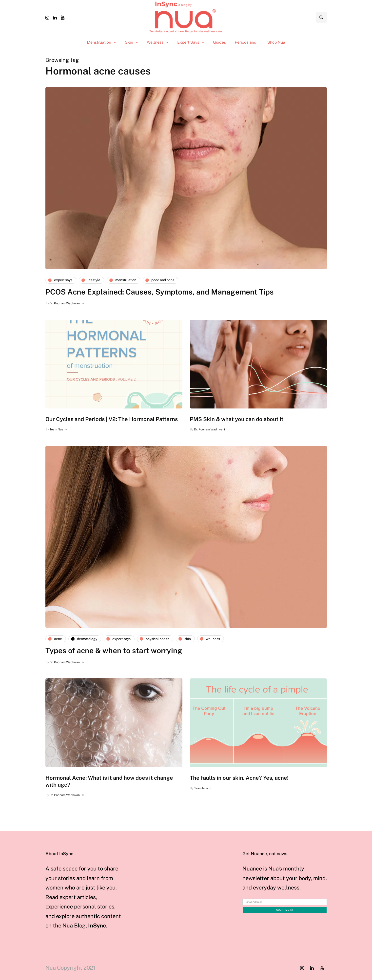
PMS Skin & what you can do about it (237, 419)
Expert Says (188, 42)
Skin (129, 42)
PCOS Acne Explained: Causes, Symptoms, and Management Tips (160, 292)
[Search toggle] (321, 17)
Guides (219, 42)
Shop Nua (276, 42)
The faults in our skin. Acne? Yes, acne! (239, 778)
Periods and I (247, 42)
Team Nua (57, 429)
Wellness (155, 42)
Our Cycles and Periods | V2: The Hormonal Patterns (112, 419)
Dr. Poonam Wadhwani (65, 303)
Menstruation (99, 42)
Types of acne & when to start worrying (114, 650)
